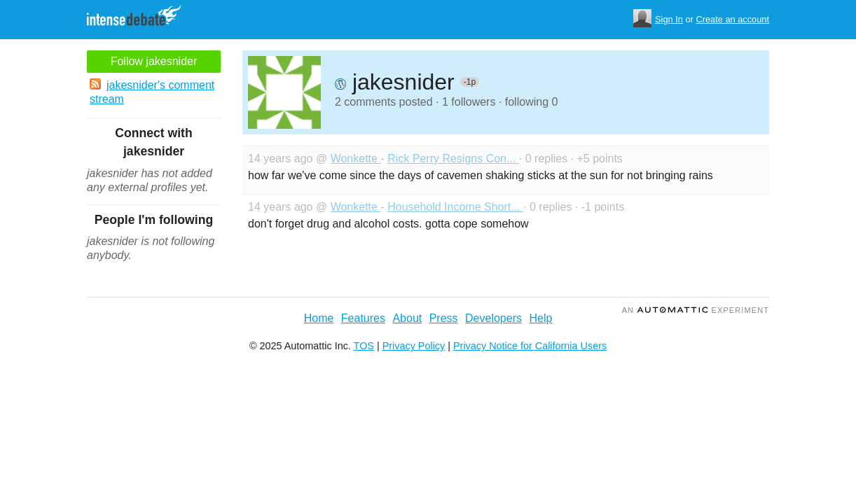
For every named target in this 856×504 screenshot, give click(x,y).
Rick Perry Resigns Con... (453, 159)
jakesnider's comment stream (152, 92)
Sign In (669, 19)
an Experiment (696, 310)
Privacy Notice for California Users (530, 346)
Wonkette (356, 159)
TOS (364, 346)
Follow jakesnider (154, 61)
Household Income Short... (455, 207)
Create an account (732, 19)
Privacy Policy (414, 346)
